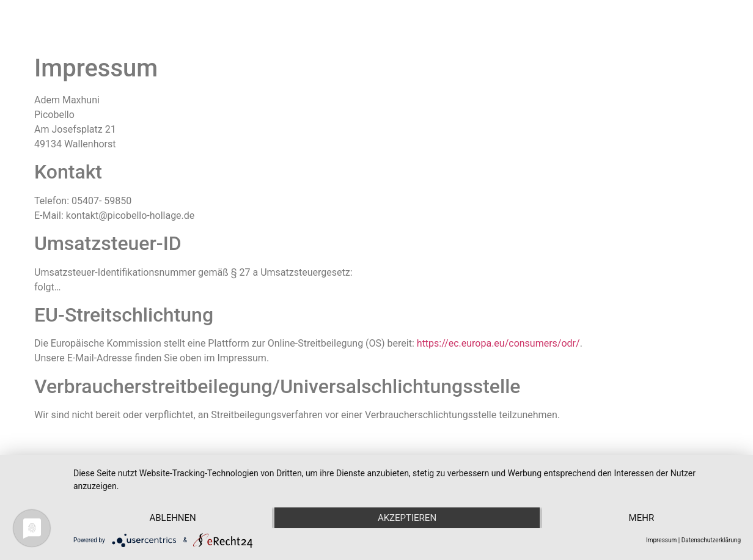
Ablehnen (172, 518)
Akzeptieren (407, 518)
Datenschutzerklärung (711, 540)
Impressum (661, 540)
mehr (642, 518)
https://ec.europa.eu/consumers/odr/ (498, 343)
